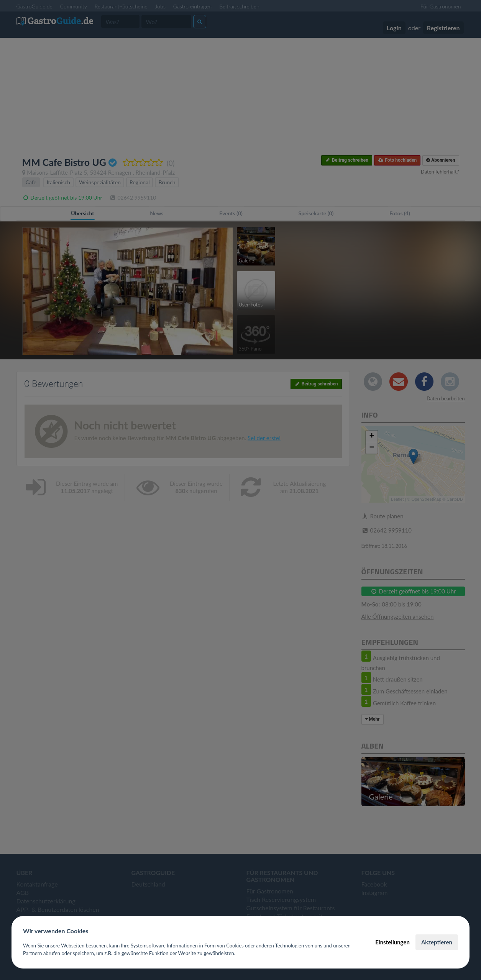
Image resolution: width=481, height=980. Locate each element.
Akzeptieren (437, 942)
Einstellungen (392, 942)
